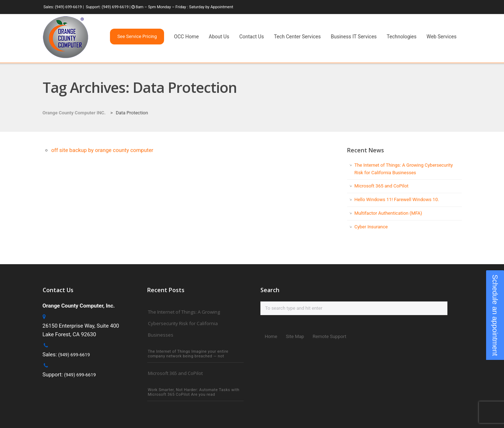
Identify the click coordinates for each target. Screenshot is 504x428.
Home (271, 336)
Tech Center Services (297, 37)
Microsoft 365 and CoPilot (381, 186)
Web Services (442, 37)
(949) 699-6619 (68, 7)
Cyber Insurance (371, 227)
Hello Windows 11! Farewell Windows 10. (397, 199)
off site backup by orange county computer (102, 150)
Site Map (295, 336)
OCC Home (186, 37)
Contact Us (252, 37)
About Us (219, 37)
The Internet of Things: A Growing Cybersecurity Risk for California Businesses (184, 323)
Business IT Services (354, 37)
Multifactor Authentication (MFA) (388, 213)
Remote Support (330, 336)
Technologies (402, 37)
